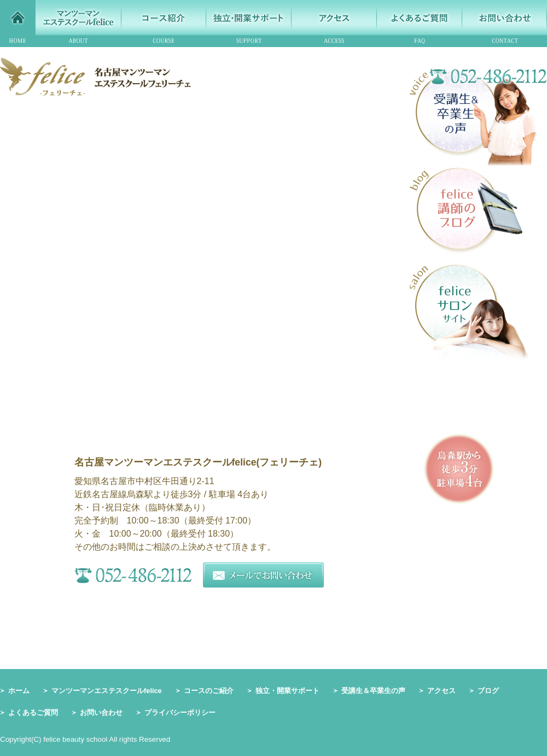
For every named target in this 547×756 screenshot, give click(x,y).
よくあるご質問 (33, 713)
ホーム (19, 691)
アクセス (441, 691)
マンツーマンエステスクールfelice (107, 691)
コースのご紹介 (209, 691)
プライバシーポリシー (180, 713)
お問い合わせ (101, 713)
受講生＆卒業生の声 (373, 691)
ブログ (488, 691)
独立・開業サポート (287, 691)
